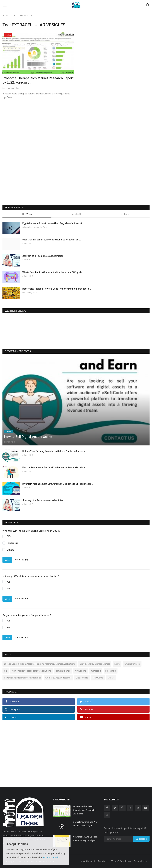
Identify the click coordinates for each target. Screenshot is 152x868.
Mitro (117, 664)
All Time (125, 214)
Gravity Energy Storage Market (95, 664)
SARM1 (111, 678)
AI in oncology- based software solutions (31, 671)
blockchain (111, 671)
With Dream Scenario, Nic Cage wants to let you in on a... (52, 240)
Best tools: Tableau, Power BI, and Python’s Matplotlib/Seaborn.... (57, 289)
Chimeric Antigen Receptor (58, 678)
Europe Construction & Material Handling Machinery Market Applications (40, 664)
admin (25, 243)
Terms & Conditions (121, 861)
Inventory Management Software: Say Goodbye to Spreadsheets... (58, 484)
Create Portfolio (132, 664)
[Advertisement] (35, 138)
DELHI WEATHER (76, 330)
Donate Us (103, 861)
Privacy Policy (140, 861)
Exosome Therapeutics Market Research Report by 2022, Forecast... (38, 80)
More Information (52, 857)
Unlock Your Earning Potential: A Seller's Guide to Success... (55, 451)
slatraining (27, 292)
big (6, 671)
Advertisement (88, 861)
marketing (96, 671)
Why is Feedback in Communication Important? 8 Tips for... (54, 272)
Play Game (98, 678)
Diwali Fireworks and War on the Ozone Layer (85, 824)
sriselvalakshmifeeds (32, 227)
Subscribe (141, 839)
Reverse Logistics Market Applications (22, 678)
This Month (76, 214)
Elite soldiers (82, 678)
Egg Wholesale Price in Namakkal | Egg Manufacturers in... (54, 223)
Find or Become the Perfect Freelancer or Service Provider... (55, 468)
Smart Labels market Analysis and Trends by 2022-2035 (84, 810)
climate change (63, 671)
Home (5, 15)
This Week (27, 214)
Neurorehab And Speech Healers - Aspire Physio (85, 839)
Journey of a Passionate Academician (43, 256)
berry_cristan (8, 88)
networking (81, 671)
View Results (22, 560)
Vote (7, 560)
